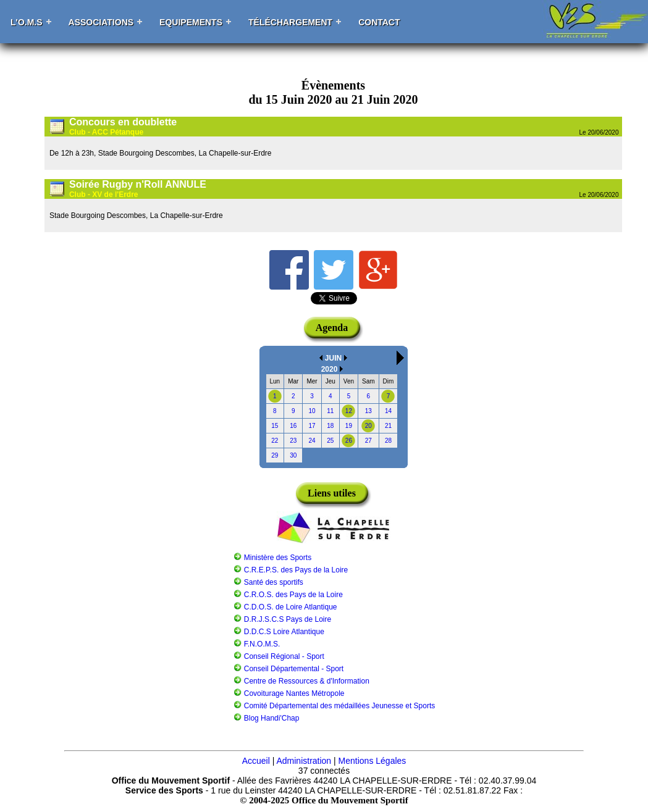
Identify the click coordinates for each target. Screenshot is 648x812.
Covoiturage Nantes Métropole (294, 693)
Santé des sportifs (274, 582)
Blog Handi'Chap (272, 718)
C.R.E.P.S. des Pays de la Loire (296, 570)
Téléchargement (290, 22)
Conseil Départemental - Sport (294, 669)
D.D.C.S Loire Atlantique (284, 632)
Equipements (191, 22)
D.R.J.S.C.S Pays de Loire (288, 619)
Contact (379, 22)
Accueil (256, 761)
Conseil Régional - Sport (284, 656)
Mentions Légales (372, 761)
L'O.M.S (27, 22)
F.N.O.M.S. (262, 644)
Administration (304, 761)
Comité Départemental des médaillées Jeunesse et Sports (340, 706)
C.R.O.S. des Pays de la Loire (293, 595)
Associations (101, 22)
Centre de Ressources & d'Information (307, 681)
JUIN (333, 358)
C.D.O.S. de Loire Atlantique (291, 607)
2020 (330, 369)
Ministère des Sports (278, 558)
